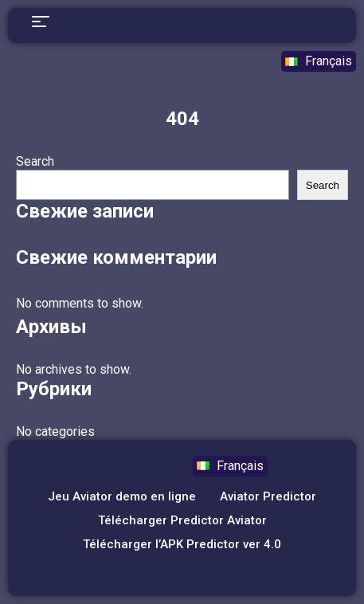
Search (35, 161)
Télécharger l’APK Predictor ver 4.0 (182, 544)
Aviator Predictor (268, 496)
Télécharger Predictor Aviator (182, 520)
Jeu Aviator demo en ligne (122, 496)
